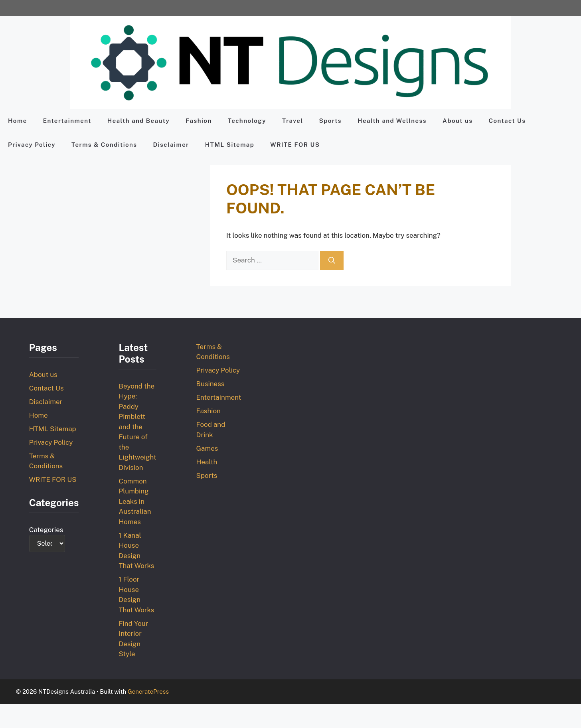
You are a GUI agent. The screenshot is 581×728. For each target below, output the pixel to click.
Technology (247, 121)
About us (457, 121)
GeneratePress (148, 692)
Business (210, 384)
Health (207, 462)
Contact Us (507, 121)
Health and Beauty (138, 121)
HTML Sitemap (230, 145)
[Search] (332, 260)
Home (18, 121)
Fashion (199, 121)
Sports (331, 121)
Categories (46, 530)
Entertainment (67, 121)
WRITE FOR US (295, 145)
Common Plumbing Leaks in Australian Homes (135, 501)
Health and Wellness (392, 121)
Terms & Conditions (104, 145)
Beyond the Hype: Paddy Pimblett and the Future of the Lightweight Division (137, 427)
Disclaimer (171, 145)
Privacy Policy (32, 145)
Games (207, 448)
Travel (293, 121)
